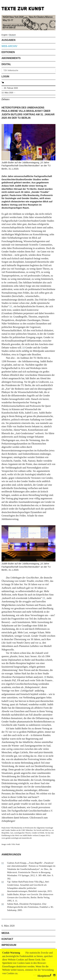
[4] (45, 677)
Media (5, 933)
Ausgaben (9, 40)
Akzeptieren (44, 976)
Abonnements (11, 58)
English (4, 35)
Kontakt (7, 939)
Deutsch (12, 35)
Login (5, 76)
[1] (11, 306)
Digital (6, 64)
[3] (44, 598)
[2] (24, 347)
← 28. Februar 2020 (10, 88)
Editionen (8, 52)
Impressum (9, 945)
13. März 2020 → (9, 93)
